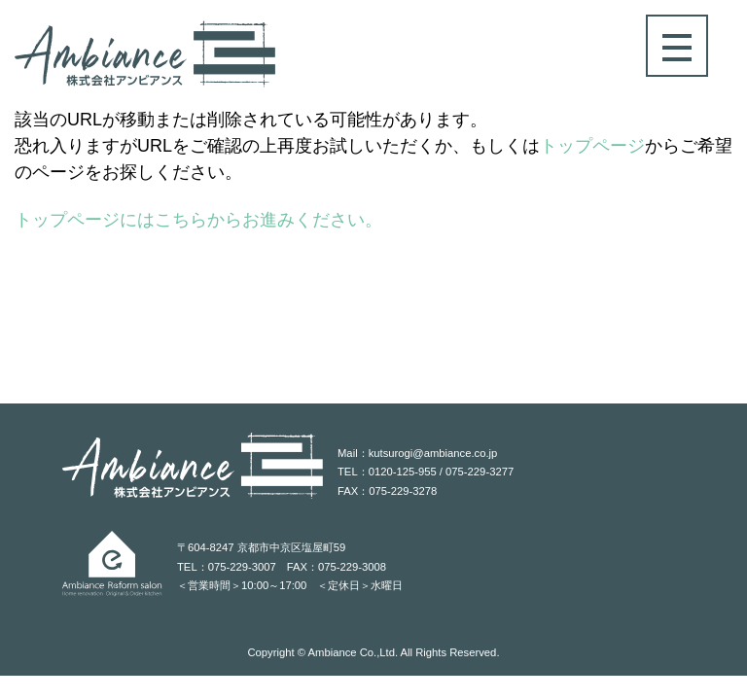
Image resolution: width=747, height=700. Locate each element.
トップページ (592, 146)
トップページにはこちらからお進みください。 (198, 220)
